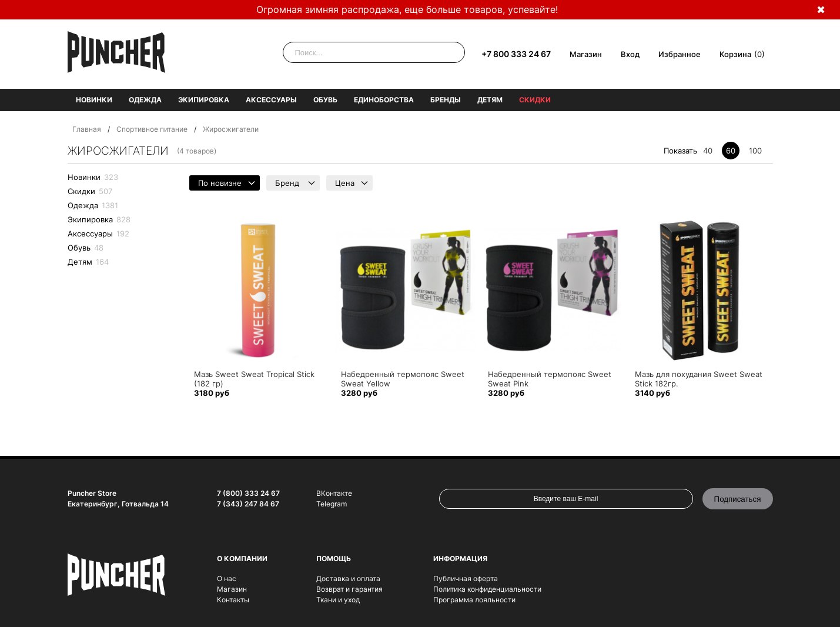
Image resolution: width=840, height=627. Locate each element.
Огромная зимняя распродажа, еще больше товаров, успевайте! (407, 9)
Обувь (325, 100)
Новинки (94, 100)
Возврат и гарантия (349, 589)
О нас (227, 578)
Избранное (680, 54)
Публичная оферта (466, 578)
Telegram (332, 504)
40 (708, 151)
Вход (630, 54)
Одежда (145, 100)
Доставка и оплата (348, 578)
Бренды (446, 100)
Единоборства (384, 100)
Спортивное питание (152, 129)
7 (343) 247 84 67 (248, 504)
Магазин (586, 54)
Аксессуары (271, 100)
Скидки (535, 100)
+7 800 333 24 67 (516, 54)
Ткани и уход (338, 600)
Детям (490, 100)
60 (731, 151)
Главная (87, 129)
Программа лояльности (474, 600)
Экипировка (204, 100)
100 (755, 151)
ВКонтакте (334, 493)
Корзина (735, 54)
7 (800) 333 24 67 (248, 493)
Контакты (233, 600)
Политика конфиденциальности (487, 589)
